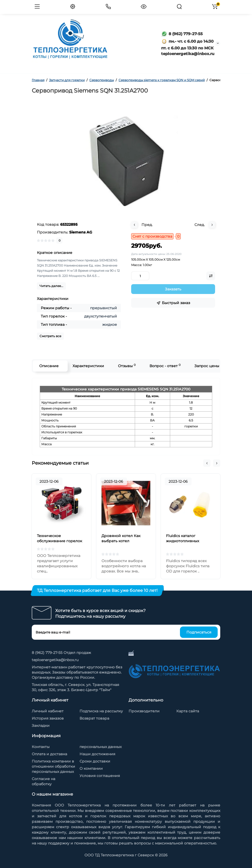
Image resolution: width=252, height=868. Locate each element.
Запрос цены (207, 366)
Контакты (41, 747)
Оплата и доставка (49, 754)
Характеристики (88, 366)
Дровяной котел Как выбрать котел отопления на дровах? (123, 541)
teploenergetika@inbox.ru (55, 660)
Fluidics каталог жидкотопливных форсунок (183, 541)
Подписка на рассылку (101, 711)
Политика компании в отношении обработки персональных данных (53, 766)
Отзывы (127, 366)
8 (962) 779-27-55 (182, 34)
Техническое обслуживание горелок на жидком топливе (60, 541)
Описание (49, 366)
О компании (91, 768)
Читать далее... (51, 286)
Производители (144, 711)
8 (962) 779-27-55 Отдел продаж (61, 653)
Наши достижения (97, 754)
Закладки (41, 726)
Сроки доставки (95, 761)
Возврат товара (94, 718)
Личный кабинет (48, 711)
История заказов (48, 718)
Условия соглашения (100, 776)
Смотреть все (50, 336)
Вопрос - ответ (165, 366)
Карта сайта (188, 711)
